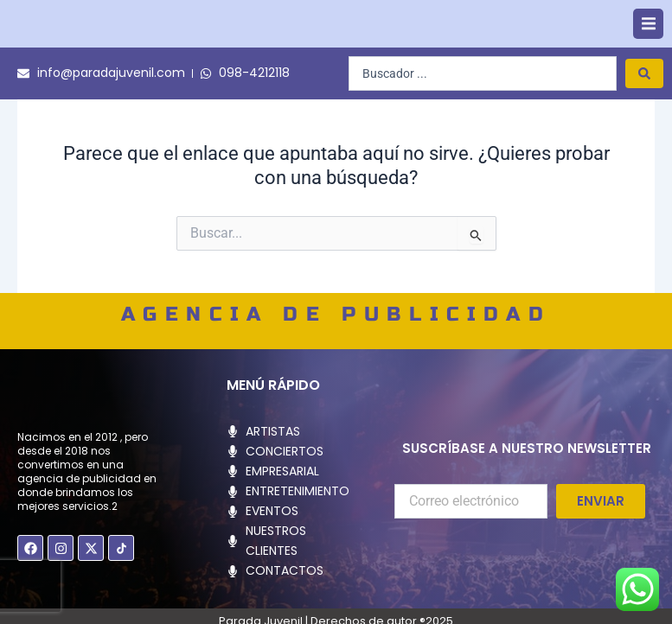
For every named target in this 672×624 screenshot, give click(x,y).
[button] (648, 38)
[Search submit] (644, 101)
